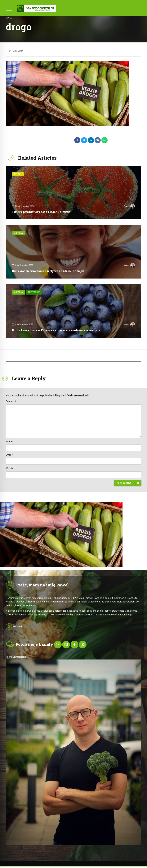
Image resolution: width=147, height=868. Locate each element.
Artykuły (19, 233)
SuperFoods (34, 292)
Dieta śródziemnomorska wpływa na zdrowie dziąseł (48, 271)
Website (10, 468)
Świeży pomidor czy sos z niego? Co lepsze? (42, 212)
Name (9, 441)
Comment (11, 401)
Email (9, 455)
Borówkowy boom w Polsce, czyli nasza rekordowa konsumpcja (56, 330)
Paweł (129, 207)
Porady (18, 174)
